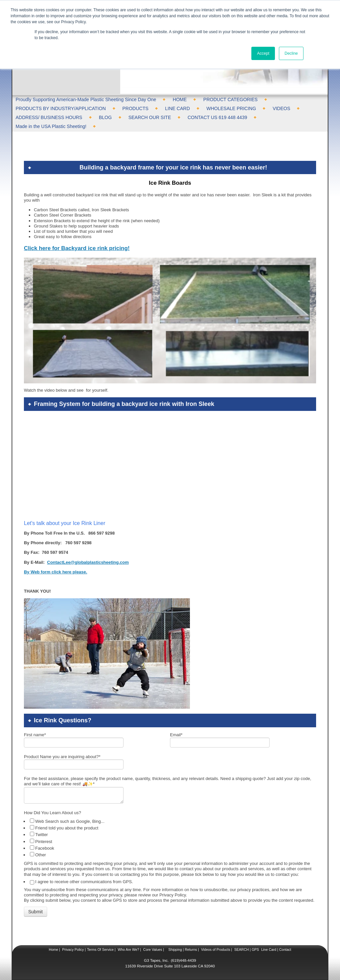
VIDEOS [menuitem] (281, 108)
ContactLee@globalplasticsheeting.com (88, 562)
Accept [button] (263, 53)
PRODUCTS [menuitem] (136, 108)
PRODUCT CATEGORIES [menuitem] (230, 99)
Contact (285, 949)
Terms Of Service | (101, 949)
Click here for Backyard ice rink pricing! (77, 248)
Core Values (152, 949)
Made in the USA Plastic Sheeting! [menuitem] (51, 126)
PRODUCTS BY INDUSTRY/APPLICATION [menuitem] (61, 108)
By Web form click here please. (56, 572)
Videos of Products (215, 949)
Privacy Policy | (73, 949)
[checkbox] (171, 838)
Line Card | (269, 949)
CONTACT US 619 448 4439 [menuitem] (217, 117)
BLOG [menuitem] (105, 117)
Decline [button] (291, 53)
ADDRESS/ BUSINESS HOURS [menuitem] (49, 117)
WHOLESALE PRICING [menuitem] (231, 108)
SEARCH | (243, 949)
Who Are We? (128, 949)
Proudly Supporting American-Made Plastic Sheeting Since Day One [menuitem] (86, 99)
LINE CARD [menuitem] (177, 108)
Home (53, 949)
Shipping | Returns (182, 949)
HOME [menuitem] (180, 99)
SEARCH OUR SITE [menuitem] (150, 117)
